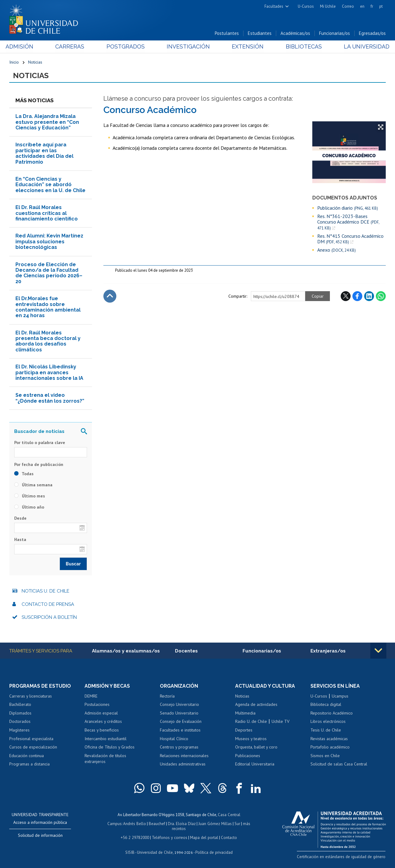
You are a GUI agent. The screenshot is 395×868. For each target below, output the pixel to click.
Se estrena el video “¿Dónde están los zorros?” (50, 398)
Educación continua (27, 756)
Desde (20, 518)
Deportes (244, 731)
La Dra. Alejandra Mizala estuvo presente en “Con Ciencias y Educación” (47, 123)
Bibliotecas (301, 47)
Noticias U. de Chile (46, 592)
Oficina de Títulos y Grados (110, 748)
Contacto (228, 837)
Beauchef (158, 824)
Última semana (33, 485)
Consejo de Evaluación (181, 722)
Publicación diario (348, 208)
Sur (237, 824)
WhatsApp (381, 297)
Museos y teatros (251, 739)
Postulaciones (97, 705)
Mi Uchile (328, 6)
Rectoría (167, 697)
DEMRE (91, 697)
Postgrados (127, 47)
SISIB (131, 851)
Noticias (35, 62)
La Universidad (363, 47)
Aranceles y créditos (103, 722)
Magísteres (19, 731)
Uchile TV (281, 722)
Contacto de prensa (48, 605)
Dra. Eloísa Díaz (182, 824)
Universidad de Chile (155, 851)
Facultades (274, 6)
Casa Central (229, 815)
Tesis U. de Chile (326, 731)
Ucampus (340, 697)
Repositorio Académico (332, 714)
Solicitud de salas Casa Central (339, 765)
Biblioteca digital (326, 705)
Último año (29, 507)
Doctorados (20, 722)
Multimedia (245, 714)
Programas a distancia (29, 765)
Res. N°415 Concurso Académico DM (350, 239)
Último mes (30, 496)
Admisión (23, 47)
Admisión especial (101, 714)
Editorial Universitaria (255, 765)
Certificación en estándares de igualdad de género (342, 857)
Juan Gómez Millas (215, 824)
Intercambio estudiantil (106, 739)
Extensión (246, 47)
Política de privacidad (213, 851)
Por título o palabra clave (40, 443)
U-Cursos (306, 6)
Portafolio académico (330, 748)
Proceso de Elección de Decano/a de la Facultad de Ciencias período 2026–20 (49, 273)
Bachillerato (20, 705)
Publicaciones (248, 756)
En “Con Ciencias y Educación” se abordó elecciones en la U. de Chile (50, 185)
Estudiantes (260, 34)
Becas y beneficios (102, 731)
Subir (110, 297)
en (362, 6)
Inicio (14, 62)
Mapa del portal (204, 837)
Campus (115, 824)
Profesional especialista (31, 739)
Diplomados (20, 714)
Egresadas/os (372, 34)
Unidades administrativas (183, 765)
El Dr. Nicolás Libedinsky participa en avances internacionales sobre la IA (49, 373)
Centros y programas (179, 748)
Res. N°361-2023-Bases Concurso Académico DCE (348, 222)
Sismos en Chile (325, 756)
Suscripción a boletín (49, 618)
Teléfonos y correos (170, 837)
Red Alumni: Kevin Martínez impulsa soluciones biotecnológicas (49, 242)
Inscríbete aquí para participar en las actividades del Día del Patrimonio (44, 154)
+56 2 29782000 (135, 837)
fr (372, 6)
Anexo (337, 251)
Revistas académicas (329, 739)
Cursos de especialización (33, 748)
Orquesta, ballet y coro (256, 748)
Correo (348, 6)
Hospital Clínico (174, 739)
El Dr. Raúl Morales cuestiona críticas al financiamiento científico (47, 214)
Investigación (188, 47)
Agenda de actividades (256, 705)
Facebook (357, 297)
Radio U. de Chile (251, 722)
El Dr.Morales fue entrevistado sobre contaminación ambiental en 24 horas (48, 308)
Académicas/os (295, 34)
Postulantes (227, 34)
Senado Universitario (179, 714)
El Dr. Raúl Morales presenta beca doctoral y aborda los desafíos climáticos (48, 342)
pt (381, 6)
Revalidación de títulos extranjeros (105, 759)
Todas (24, 474)
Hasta (20, 540)
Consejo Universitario (179, 705)
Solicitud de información (40, 836)
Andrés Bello (135, 824)
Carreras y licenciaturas (31, 697)
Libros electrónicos (328, 722)
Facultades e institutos (180, 731)
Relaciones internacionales (184, 756)
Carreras (72, 47)
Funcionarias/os (335, 34)
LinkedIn (369, 297)
